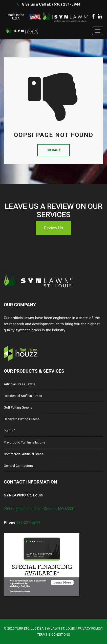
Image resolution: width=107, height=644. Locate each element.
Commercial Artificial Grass (24, 454)
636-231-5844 (28, 522)
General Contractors (18, 466)
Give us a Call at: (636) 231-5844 (51, 4)
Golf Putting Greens (18, 407)
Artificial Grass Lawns (20, 384)
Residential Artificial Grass (23, 396)
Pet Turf (9, 431)
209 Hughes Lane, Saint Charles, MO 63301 (39, 509)
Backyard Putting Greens (22, 419)
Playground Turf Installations (24, 442)
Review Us (53, 228)
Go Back (53, 150)
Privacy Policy (90, 628)
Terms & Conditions (54, 635)
